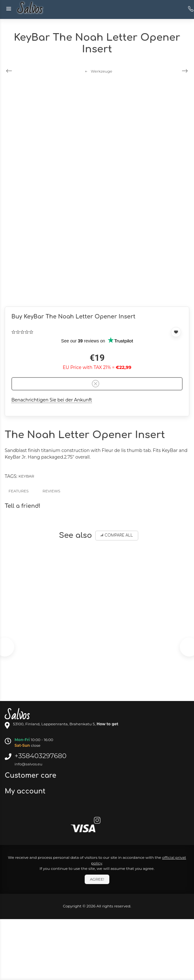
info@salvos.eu (28, 764)
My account (26, 791)
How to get (108, 724)
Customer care (31, 775)
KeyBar (26, 476)
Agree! (97, 879)
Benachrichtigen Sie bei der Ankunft (52, 400)
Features (19, 491)
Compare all (117, 535)
